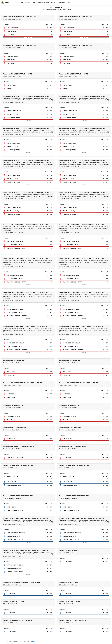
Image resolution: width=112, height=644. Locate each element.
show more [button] (28, 37)
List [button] (107, 2)
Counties (21, 2)
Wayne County (8, 3)
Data (69, 2)
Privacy (33, 641)
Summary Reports (61, 2)
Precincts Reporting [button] (38, 2)
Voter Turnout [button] (50, 2)
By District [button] (28, 2)
